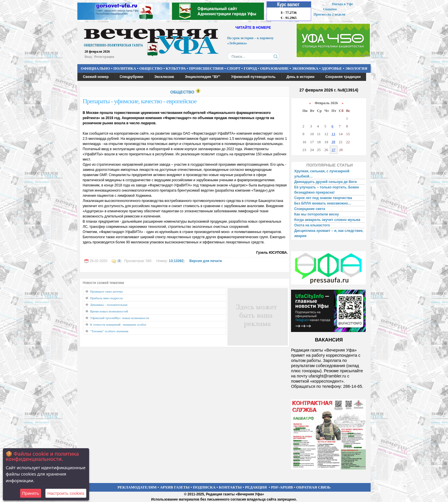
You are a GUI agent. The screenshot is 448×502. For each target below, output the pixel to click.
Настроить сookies (66, 493)
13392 (178, 261)
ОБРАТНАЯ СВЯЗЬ (313, 487)
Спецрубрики (132, 77)
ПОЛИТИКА (125, 68)
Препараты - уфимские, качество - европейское (140, 101)
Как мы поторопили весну (316, 214)
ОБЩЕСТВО (151, 68)
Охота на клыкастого (312, 225)
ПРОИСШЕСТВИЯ (206, 68)
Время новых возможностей (109, 311)
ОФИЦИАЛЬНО (95, 68)
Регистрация (104, 57)
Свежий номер (96, 77)
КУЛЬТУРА (176, 68)
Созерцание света (310, 209)
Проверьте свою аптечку (107, 291)
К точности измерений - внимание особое (118, 325)
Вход (88, 57)
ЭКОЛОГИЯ (356, 68)
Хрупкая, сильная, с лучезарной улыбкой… (322, 174)
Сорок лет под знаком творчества (323, 198)
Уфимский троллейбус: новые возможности (120, 318)
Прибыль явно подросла (107, 298)
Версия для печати (205, 261)
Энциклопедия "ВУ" (203, 77)
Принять (31, 493)
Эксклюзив (164, 77)
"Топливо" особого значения (109, 331)
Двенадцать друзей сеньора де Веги (325, 182)
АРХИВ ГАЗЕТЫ (175, 487)
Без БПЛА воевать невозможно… (323, 203)
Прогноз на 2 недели (330, 14)
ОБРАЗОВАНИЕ (274, 68)
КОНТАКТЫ (230, 487)
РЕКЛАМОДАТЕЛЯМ (137, 487)
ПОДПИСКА (204, 487)
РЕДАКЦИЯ (256, 487)
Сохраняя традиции (343, 77)
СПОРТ (234, 68)
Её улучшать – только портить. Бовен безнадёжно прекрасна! (327, 190)
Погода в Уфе (342, 4)
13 (171, 261)
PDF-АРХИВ (282, 487)
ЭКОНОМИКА (305, 68)
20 (333, 142)
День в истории (300, 77)
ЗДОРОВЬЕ (332, 68)
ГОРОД (250, 68)
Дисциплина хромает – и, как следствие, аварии (329, 233)
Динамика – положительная (109, 305)
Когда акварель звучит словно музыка (327, 220)
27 (333, 150)
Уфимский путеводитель (253, 77)
